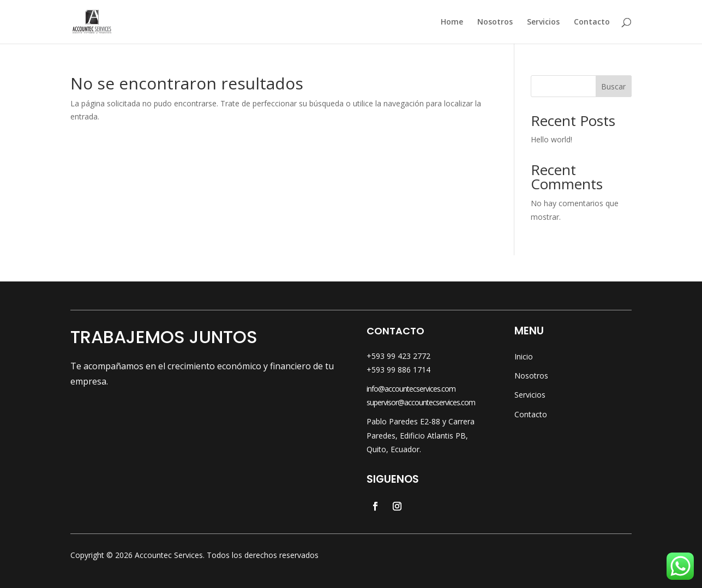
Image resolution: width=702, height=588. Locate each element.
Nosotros (495, 22)
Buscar (613, 86)
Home (452, 22)
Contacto (592, 22)
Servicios (543, 22)
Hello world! (551, 139)
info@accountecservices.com (411, 389)
